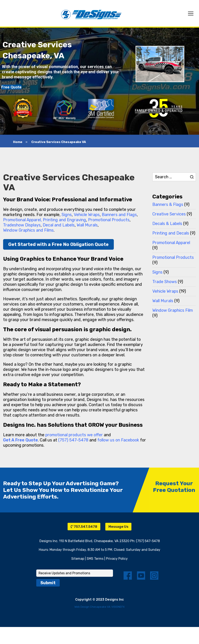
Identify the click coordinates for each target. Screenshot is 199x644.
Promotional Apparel (171, 243)
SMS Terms (95, 559)
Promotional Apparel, (22, 220)
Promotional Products (109, 220)
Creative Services (169, 214)
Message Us (118, 527)
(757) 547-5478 (73, 440)
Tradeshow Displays (22, 225)
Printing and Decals (171, 233)
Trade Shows (165, 282)
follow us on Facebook (118, 440)
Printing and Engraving (64, 220)
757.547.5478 (84, 527)
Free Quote (11, 87)
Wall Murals (87, 225)
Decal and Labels (59, 225)
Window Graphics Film (173, 310)
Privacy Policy (117, 559)
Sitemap (78, 559)
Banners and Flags (119, 215)
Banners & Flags (168, 204)
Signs (67, 215)
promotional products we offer (74, 435)
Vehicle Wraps (87, 215)
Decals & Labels (167, 224)
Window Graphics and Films (28, 230)
